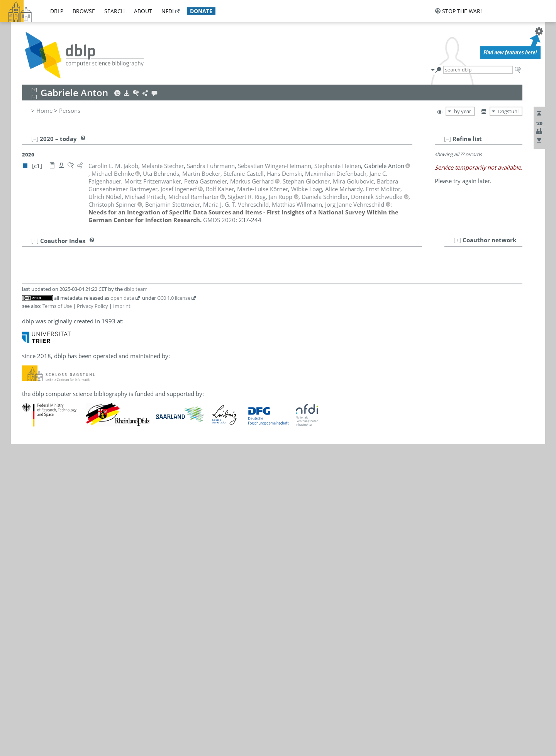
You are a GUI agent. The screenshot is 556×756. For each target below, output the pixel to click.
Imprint (122, 306)
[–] (448, 139)
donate (201, 11)
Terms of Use (57, 306)
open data (122, 298)
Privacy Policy (92, 306)
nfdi (168, 11)
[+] (457, 240)
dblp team (136, 289)
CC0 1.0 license (174, 298)
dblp (57, 11)
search (114, 11)
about (143, 11)
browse (84, 11)
